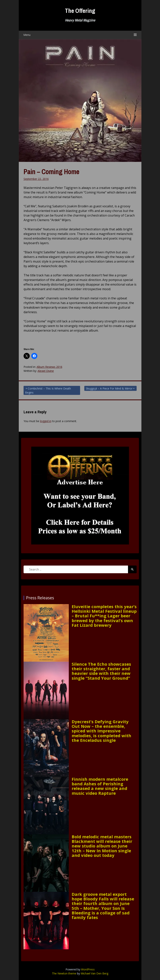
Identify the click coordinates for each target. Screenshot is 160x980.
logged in (46, 421)
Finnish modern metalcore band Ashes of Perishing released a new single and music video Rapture (100, 786)
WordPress (88, 969)
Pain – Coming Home (51, 172)
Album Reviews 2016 (49, 367)
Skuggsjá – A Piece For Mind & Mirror (109, 388)
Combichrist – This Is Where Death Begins (48, 390)
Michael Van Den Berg (94, 973)
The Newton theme (64, 973)
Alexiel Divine (46, 371)
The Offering (80, 11)
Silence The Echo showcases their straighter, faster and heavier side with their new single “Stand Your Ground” (101, 671)
